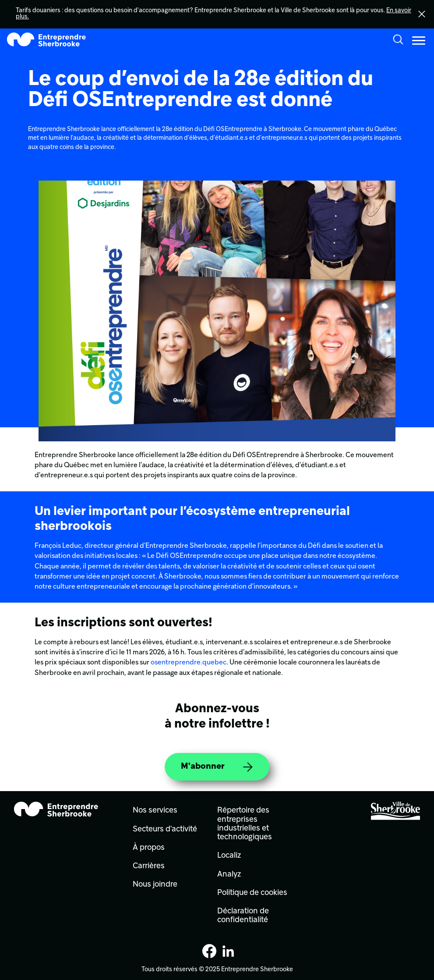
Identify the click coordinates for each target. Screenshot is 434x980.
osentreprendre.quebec (189, 663)
